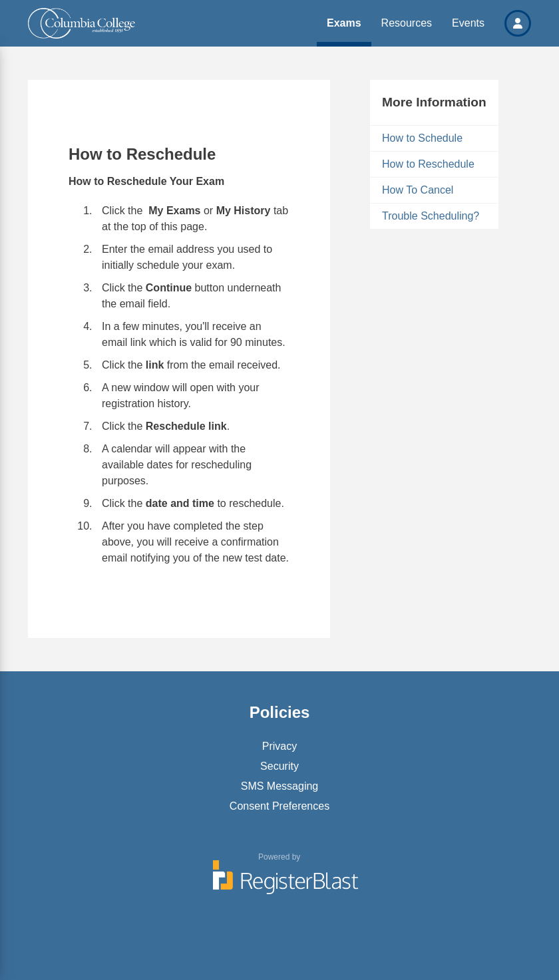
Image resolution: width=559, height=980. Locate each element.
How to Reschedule (428, 164)
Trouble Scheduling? (431, 216)
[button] (518, 23)
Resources (407, 23)
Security (279, 766)
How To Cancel (418, 190)
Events (468, 23)
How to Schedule (422, 138)
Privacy (279, 746)
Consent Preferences (279, 806)
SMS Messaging (280, 786)
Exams (344, 23)
